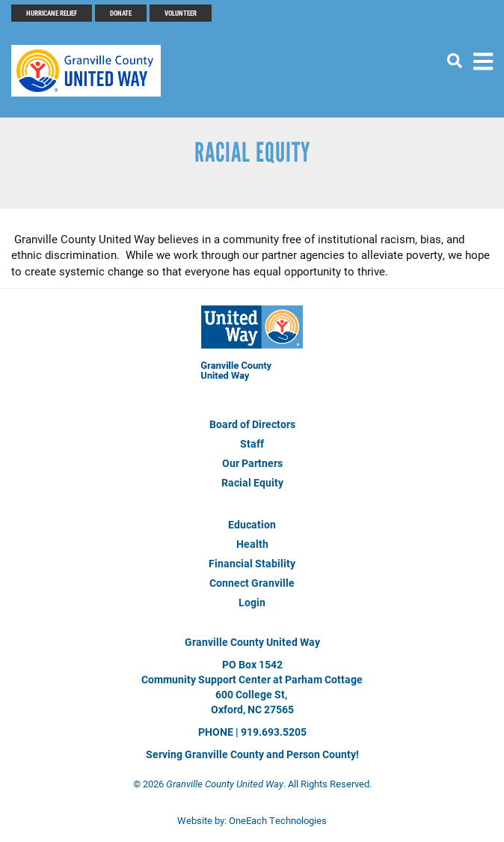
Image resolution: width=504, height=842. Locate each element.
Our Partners (252, 463)
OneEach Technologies (278, 820)
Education (252, 524)
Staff (252, 443)
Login (252, 602)
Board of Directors (252, 424)
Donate (121, 13)
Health (252, 544)
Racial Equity (252, 482)
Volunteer (181, 13)
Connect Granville (252, 583)
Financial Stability (252, 563)
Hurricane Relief (52, 13)
